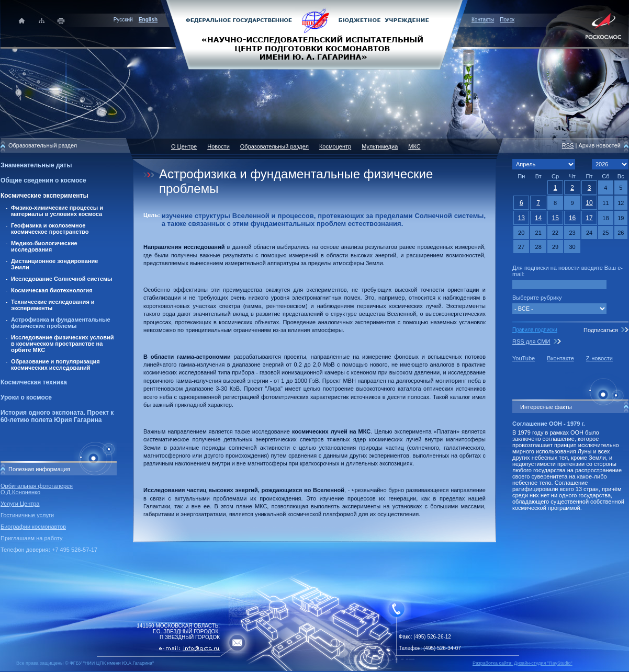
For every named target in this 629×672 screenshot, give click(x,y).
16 (572, 218)
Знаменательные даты (36, 165)
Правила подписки (535, 330)
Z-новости (599, 358)
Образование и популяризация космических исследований (55, 365)
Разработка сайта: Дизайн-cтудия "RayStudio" (523, 663)
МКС (414, 146)
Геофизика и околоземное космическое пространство (50, 229)
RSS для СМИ (531, 341)
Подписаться (601, 330)
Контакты (483, 20)
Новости (218, 146)
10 (589, 203)
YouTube (524, 358)
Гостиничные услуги (27, 515)
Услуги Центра (20, 504)
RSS (568, 145)
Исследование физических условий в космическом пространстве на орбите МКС (62, 344)
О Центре (184, 146)
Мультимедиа (380, 146)
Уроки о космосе (26, 397)
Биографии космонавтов (33, 527)
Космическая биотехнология (52, 290)
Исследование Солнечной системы (61, 279)
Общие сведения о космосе (43, 180)
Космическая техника (34, 382)
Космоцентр (335, 146)
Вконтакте (560, 358)
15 (555, 218)
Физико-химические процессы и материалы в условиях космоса (57, 211)
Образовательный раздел (274, 146)
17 (589, 218)
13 (521, 218)
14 (538, 218)
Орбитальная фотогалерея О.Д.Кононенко (37, 489)
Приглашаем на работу (31, 538)
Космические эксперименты (44, 196)
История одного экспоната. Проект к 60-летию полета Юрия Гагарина (57, 416)
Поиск (507, 20)
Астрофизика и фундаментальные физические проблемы (61, 323)
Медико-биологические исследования (44, 246)
